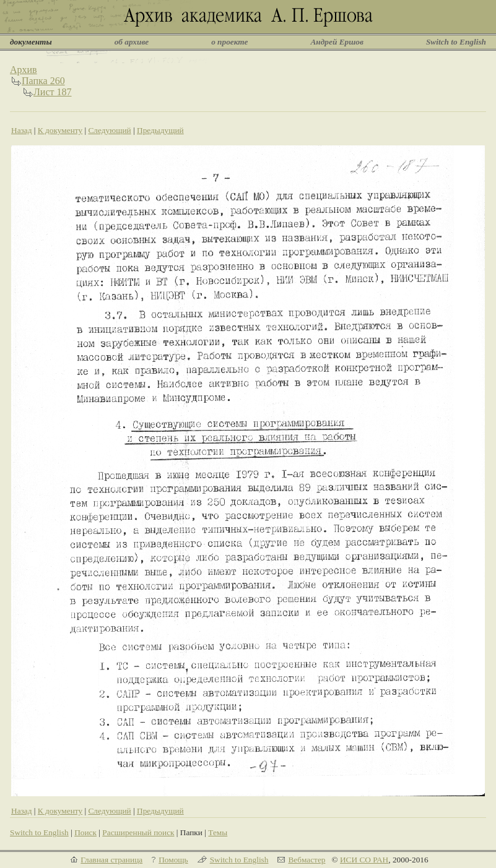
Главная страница (111, 860)
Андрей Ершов (337, 42)
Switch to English (456, 42)
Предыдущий (160, 130)
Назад (22, 130)
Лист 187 (53, 92)
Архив (24, 70)
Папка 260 (43, 81)
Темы (218, 832)
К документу (60, 130)
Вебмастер (307, 860)
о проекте (229, 42)
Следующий (109, 130)
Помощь (173, 860)
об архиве (132, 42)
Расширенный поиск (138, 832)
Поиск (85, 832)
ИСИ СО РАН (364, 860)
